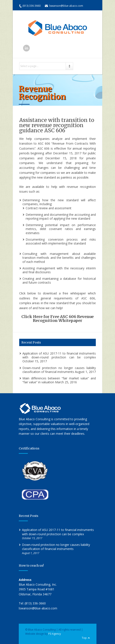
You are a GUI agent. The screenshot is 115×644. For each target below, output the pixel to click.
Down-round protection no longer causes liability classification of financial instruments (59, 370)
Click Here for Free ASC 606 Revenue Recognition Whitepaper (57, 319)
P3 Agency (55, 634)
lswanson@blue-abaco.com (66, 6)
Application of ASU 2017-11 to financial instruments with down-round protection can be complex (59, 355)
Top (84, 638)
